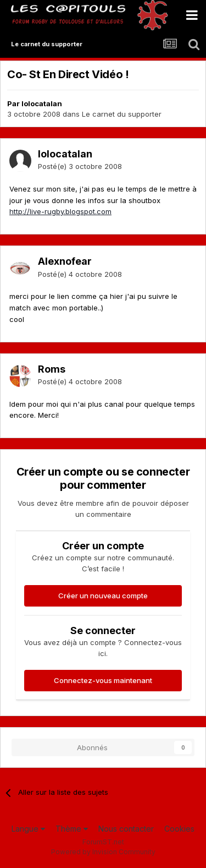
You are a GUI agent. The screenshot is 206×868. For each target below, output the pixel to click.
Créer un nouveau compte (103, 596)
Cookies (179, 829)
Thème (72, 829)
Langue (28, 829)
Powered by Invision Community (103, 852)
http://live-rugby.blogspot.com (60, 211)
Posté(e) (80, 166)
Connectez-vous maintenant (103, 680)
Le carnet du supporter (122, 114)
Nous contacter (126, 829)
